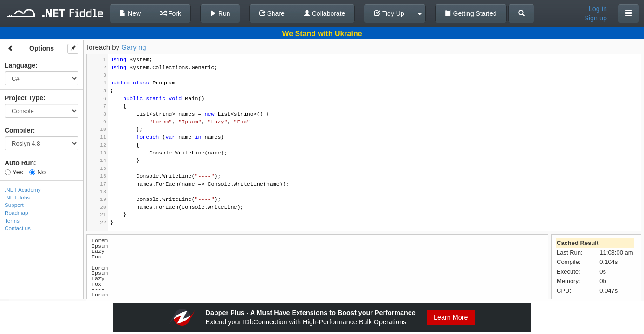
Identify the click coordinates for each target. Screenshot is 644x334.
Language (20, 65)
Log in (598, 9)
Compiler (19, 130)
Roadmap (16, 213)
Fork (170, 13)
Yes (14, 172)
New (130, 13)
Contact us (18, 228)
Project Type (24, 98)
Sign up (595, 18)
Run (220, 13)
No (37, 172)
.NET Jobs (17, 197)
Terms (12, 221)
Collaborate (325, 13)
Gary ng (133, 47)
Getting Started (471, 13)
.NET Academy (23, 189)
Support (14, 205)
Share (272, 13)
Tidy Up (389, 13)
